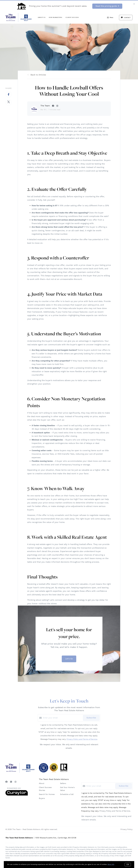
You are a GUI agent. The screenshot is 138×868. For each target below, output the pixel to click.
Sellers (63, 783)
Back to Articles (38, 75)
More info (111, 864)
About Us (42, 17)
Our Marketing (56, 17)
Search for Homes (47, 794)
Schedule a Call (67, 794)
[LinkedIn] (11, 782)
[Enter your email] (62, 718)
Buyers (42, 798)
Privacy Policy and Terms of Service (82, 739)
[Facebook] (6, 782)
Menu (110, 18)
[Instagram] (15, 782)
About (42, 783)
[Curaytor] (17, 795)
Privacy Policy (127, 829)
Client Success (72, 17)
